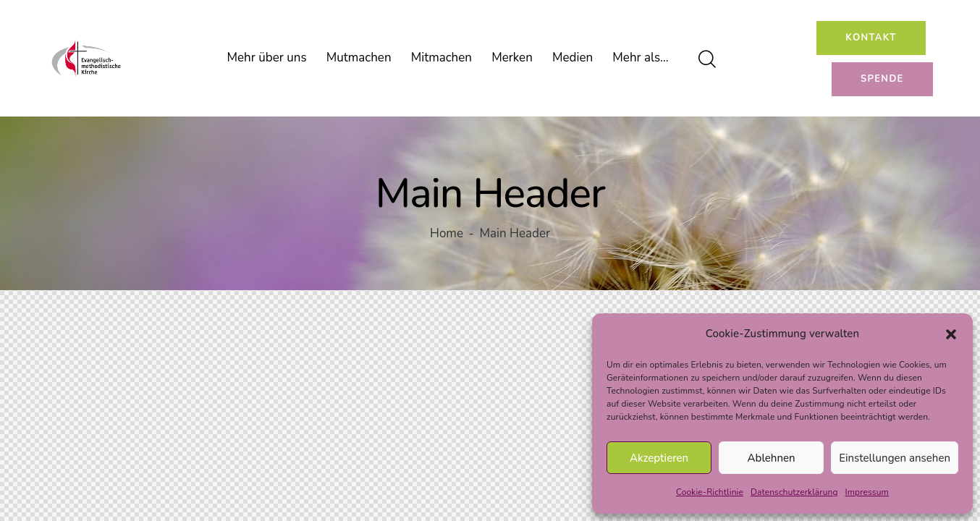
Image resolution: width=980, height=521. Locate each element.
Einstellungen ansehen (895, 458)
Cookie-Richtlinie (710, 492)
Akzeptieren (659, 458)
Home (447, 234)
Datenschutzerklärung (794, 492)
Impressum (867, 492)
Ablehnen (772, 458)
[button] (951, 334)
